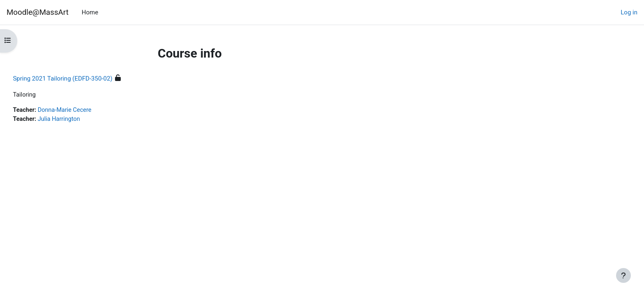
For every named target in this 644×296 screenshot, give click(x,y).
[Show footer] (623, 275)
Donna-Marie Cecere (85, 111)
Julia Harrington (79, 120)
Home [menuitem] (90, 12)
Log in (629, 12)
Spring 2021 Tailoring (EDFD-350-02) (81, 79)
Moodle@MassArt (38, 12)
